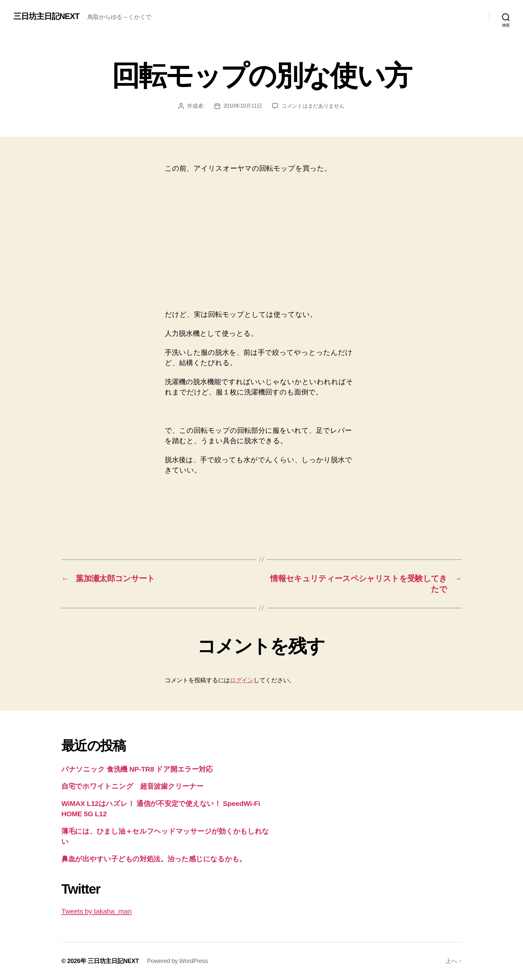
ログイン (242, 680)
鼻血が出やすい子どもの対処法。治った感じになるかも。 (154, 859)
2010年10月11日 (243, 106)
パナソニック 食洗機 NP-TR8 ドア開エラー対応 (137, 769)
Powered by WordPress (177, 961)
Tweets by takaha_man (97, 911)
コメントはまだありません (313, 106)
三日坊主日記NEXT (46, 16)
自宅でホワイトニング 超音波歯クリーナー (132, 786)
